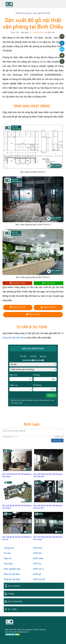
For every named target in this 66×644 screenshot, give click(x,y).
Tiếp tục (51, 395)
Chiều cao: (21, 388)
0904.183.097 (48, 307)
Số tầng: (45, 377)
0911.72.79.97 (18, 307)
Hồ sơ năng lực (14, 586)
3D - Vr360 (12, 609)
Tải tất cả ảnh (49, 283)
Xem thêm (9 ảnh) (17, 283)
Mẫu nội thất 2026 (15, 601)
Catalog (11, 594)
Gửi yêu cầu (33, 314)
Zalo (62, 49)
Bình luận (25, 32)
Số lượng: (45, 388)
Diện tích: (21, 377)
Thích (13, 32)
